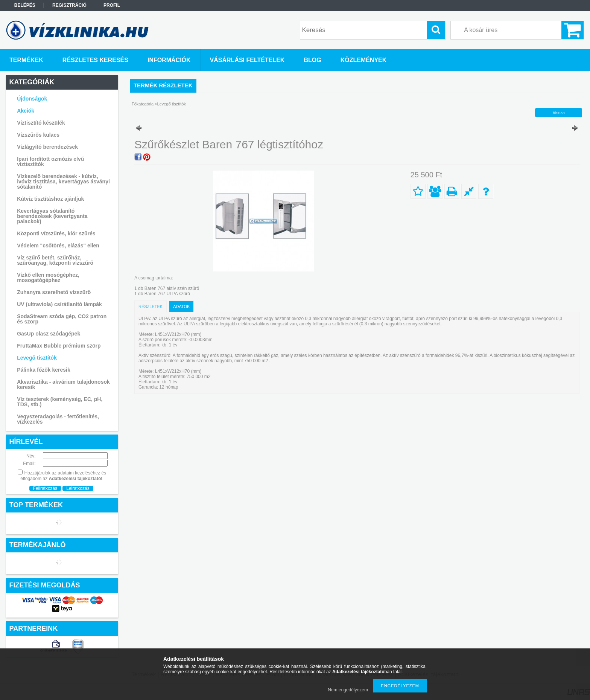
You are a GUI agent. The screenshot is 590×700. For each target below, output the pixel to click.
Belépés (25, 5)
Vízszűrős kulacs (38, 135)
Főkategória (143, 104)
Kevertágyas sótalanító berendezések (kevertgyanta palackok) (52, 216)
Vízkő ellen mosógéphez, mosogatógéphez (48, 278)
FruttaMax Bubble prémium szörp (59, 346)
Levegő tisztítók (37, 358)
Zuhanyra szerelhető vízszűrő (54, 292)
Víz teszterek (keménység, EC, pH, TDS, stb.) (60, 402)
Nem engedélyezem (348, 690)
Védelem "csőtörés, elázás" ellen (58, 246)
